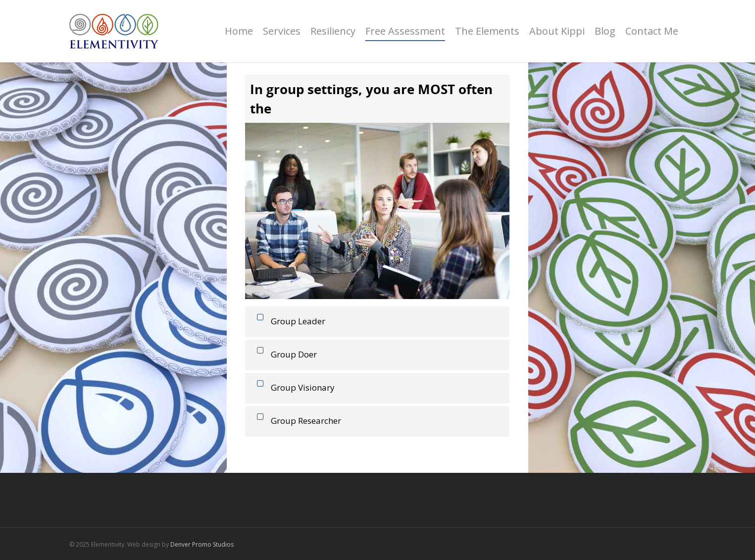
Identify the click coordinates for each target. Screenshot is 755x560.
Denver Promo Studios (202, 544)
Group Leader (289, 321)
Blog (605, 31)
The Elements (487, 31)
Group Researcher (297, 421)
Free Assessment (405, 31)
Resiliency (333, 31)
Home (239, 31)
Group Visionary (294, 387)
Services (282, 31)
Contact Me (652, 31)
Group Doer (285, 354)
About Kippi (557, 31)
